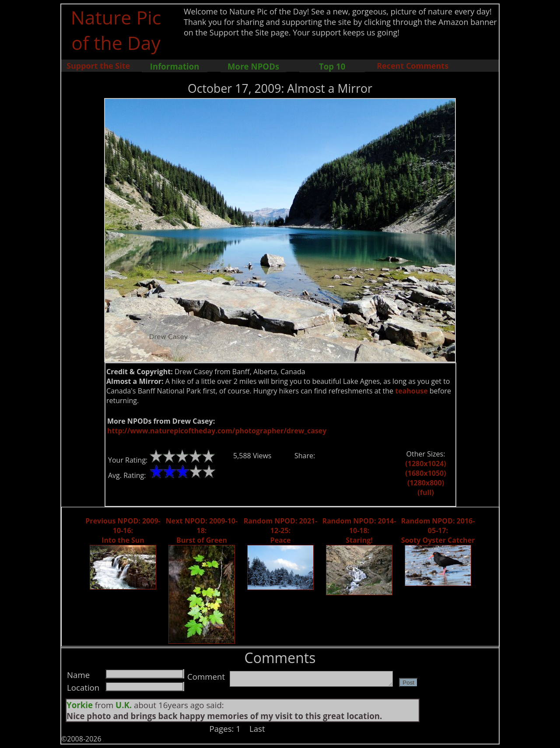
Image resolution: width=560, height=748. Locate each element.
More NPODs (253, 66)
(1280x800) (426, 483)
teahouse (411, 391)
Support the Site (98, 66)
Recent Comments (413, 66)
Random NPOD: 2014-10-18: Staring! (359, 530)
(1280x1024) (425, 464)
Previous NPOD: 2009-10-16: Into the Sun (123, 530)
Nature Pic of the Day (116, 30)
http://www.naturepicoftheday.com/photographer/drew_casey (217, 431)
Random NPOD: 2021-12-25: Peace (281, 530)
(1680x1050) (425, 473)
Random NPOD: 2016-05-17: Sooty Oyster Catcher (438, 530)
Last (257, 729)
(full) (425, 492)
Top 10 (332, 66)
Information (175, 66)
